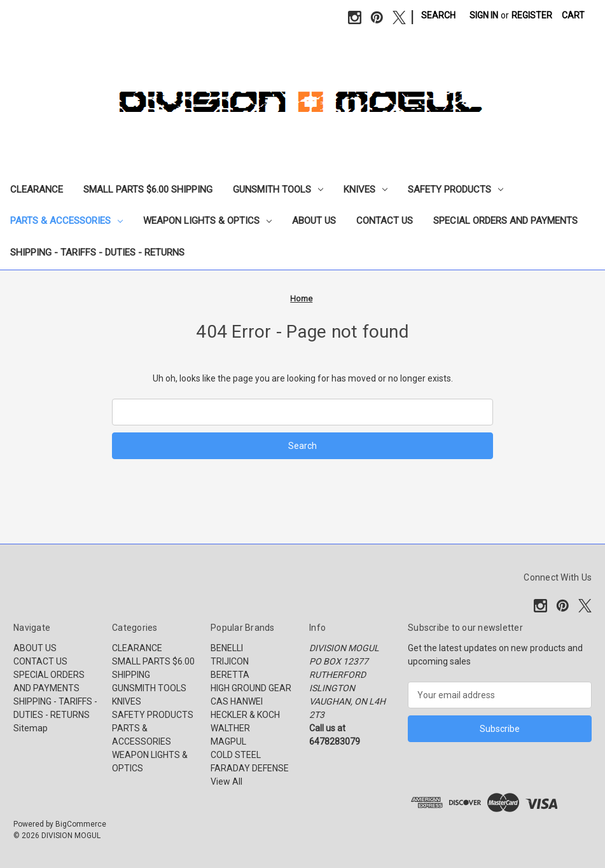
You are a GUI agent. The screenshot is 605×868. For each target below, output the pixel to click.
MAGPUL (228, 741)
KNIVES (365, 189)
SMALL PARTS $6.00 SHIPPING (148, 189)
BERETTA (230, 675)
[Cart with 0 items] (573, 16)
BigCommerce (81, 824)
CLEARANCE (37, 189)
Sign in (484, 15)
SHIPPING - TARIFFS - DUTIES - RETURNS (97, 252)
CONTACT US (385, 221)
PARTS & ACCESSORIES (66, 221)
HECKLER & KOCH (245, 715)
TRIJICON (230, 661)
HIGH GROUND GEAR (251, 688)
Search (438, 15)
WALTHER (230, 728)
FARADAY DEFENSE (250, 768)
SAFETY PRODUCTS (455, 189)
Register (532, 15)
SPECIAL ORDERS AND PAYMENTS (505, 221)
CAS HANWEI (237, 701)
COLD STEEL (236, 755)
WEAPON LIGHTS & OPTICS (207, 221)
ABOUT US (314, 221)
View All (226, 782)
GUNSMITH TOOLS (278, 189)
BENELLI (227, 648)
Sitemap (31, 728)
